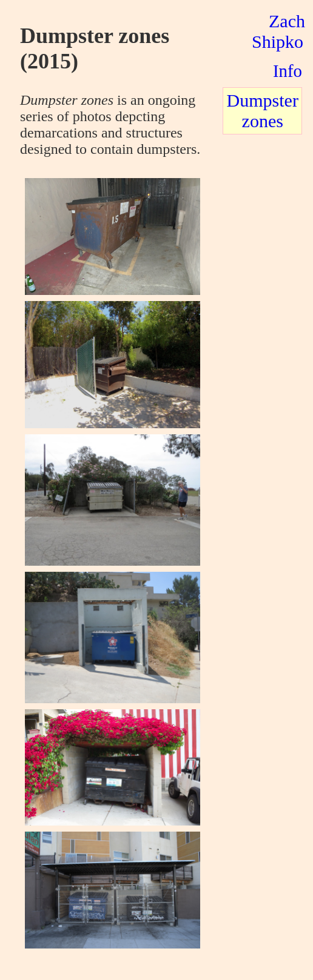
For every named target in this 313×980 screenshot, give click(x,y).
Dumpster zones (263, 111)
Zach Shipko (278, 31)
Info (288, 71)
